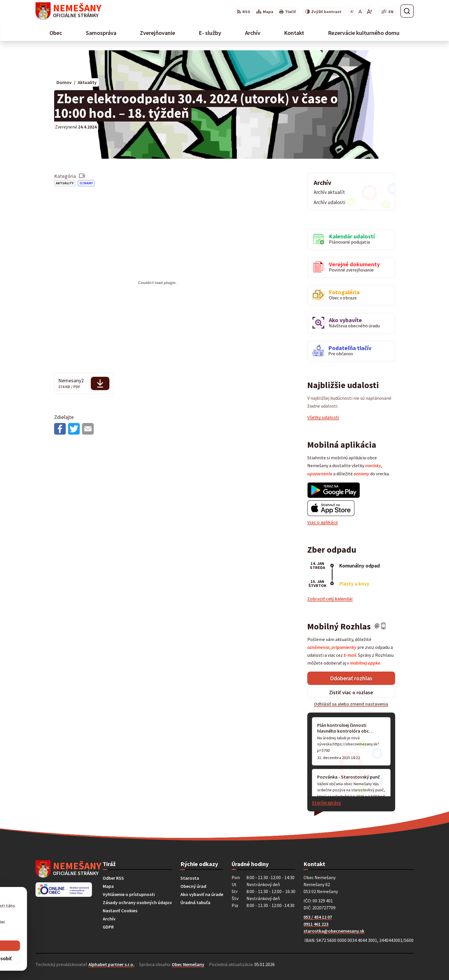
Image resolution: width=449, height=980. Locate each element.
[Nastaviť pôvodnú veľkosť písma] (360, 12)
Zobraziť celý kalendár (330, 599)
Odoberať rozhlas (351, 678)
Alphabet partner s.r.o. (111, 964)
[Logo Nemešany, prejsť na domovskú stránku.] (69, 11)
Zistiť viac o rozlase (351, 692)
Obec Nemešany (188, 964)
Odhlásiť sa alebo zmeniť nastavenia (351, 704)
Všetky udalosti (323, 417)
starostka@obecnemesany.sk (334, 931)
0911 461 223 (316, 924)
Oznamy (86, 183)
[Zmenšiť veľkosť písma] (352, 12)
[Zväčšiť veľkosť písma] (369, 12)
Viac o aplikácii (323, 522)
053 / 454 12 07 (318, 917)
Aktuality (65, 183)
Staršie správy (326, 802)
